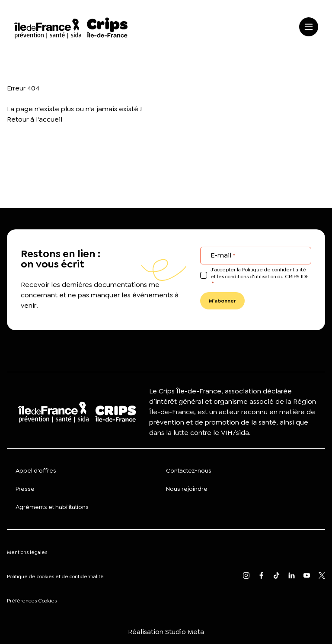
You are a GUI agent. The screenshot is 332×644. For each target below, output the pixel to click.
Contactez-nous (189, 470)
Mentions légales (27, 552)
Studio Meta (185, 632)
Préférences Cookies (32, 601)
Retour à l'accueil (35, 119)
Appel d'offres (36, 470)
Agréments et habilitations (52, 507)
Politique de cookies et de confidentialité (55, 576)
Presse (25, 489)
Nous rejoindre (187, 489)
